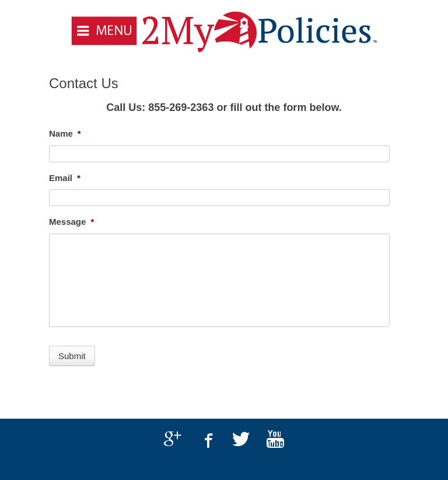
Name (65, 133)
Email (65, 178)
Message (71, 222)
